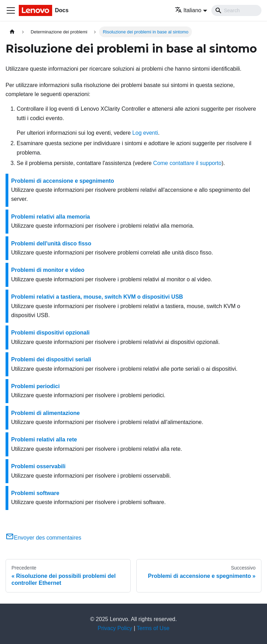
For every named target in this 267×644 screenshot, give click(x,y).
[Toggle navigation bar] (11, 10)
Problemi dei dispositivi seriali (51, 359)
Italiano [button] (188, 10)
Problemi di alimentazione (45, 413)
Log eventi (145, 133)
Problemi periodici (35, 386)
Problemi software (35, 493)
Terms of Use (153, 628)
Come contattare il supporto (188, 163)
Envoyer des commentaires (43, 538)
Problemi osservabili (38, 466)
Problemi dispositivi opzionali (50, 333)
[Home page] (12, 32)
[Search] (236, 10)
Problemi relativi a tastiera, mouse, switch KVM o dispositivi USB (97, 297)
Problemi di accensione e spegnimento (63, 181)
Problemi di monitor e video (48, 270)
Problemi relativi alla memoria (51, 217)
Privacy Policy (115, 628)
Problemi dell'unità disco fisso (51, 244)
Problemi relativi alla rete (44, 439)
